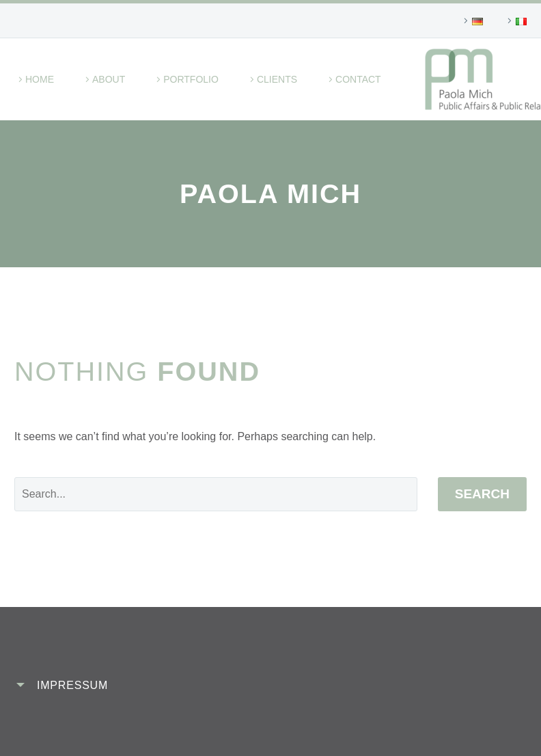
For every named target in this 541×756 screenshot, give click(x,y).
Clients (277, 79)
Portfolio (191, 79)
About (109, 79)
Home (40, 79)
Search (482, 494)
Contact (358, 79)
